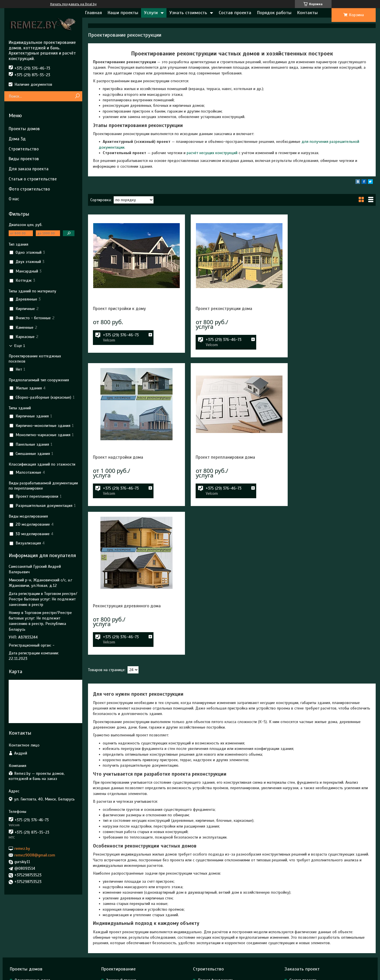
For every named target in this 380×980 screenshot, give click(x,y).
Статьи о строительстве (33, 179)
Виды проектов (24, 159)
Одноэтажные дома (32, 917)
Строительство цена (307, 933)
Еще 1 (20, 346)
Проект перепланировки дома (123, 457)
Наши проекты (123, 13)
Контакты (307, 13)
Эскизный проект (121, 917)
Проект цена (301, 925)
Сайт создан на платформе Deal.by (190, 969)
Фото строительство (29, 189)
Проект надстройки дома (314, 309)
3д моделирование (123, 948)
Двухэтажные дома (32, 933)
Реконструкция (120, 941)
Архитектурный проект (126, 925)
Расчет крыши (210, 933)
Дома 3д (17, 139)
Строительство (24, 149)
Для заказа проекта (29, 169)
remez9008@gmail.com (35, 855)
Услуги (151, 13)
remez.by (22, 848)
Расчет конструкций (216, 925)
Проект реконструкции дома (219, 309)
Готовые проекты (30, 948)
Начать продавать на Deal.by (73, 4)
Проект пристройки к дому (119, 309)
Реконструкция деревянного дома (225, 457)
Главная (93, 13)
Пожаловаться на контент (236, 975)
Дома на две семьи (32, 941)
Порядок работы (274, 13)
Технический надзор (216, 941)
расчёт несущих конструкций (212, 153)
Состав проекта (235, 13)
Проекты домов (24, 129)
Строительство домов (217, 948)
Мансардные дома (31, 925)
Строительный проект (125, 933)
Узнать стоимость (188, 13)
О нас (14, 199)
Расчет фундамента (215, 917)
